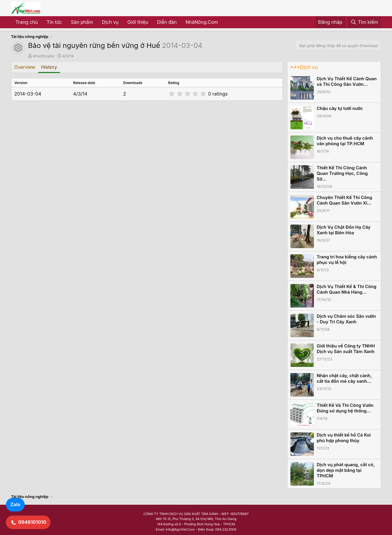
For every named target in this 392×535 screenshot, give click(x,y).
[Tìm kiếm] (364, 22)
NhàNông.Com (202, 22)
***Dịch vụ (304, 67)
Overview (25, 67)
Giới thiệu (138, 22)
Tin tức (54, 22)
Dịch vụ (110, 22)
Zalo (15, 504)
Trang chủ (27, 22)
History (49, 67)
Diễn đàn (167, 22)
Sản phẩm (82, 22)
